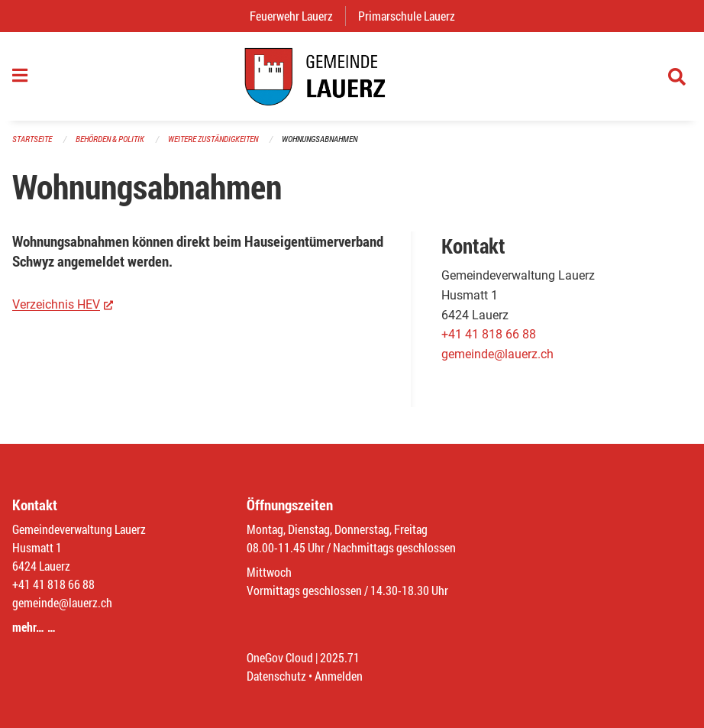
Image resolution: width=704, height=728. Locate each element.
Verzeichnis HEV (63, 304)
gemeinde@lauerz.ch (497, 354)
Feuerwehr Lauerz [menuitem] (297, 16)
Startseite (32, 139)
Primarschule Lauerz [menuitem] (413, 16)
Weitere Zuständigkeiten (213, 139)
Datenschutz (276, 676)
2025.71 (340, 657)
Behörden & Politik (110, 139)
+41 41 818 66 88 (489, 334)
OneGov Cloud (280, 657)
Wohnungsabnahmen (320, 139)
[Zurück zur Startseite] (352, 76)
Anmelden (339, 676)
